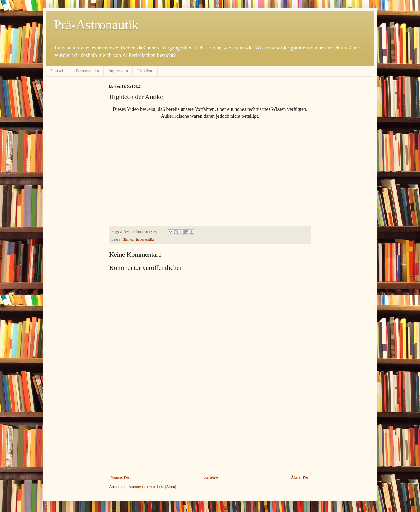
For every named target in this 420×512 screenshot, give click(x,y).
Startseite (58, 71)
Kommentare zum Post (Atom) (152, 487)
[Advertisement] (210, 432)
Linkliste (145, 71)
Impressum (118, 71)
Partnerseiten (88, 71)
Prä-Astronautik (96, 25)
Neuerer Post (121, 477)
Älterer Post (300, 477)
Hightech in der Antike (138, 239)
